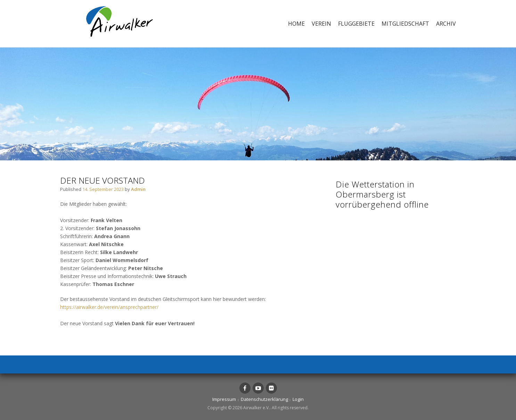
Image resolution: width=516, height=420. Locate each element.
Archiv (446, 24)
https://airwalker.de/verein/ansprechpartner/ (109, 307)
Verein (321, 24)
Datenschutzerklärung (264, 399)
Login (298, 399)
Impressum (224, 399)
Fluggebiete (356, 24)
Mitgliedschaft (405, 24)
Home (296, 24)
